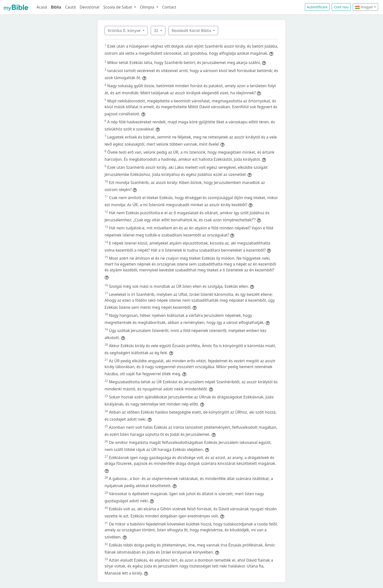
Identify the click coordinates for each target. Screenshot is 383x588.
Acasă (42, 7)
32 (157, 31)
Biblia (56, 7)
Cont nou (341, 7)
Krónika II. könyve (125, 31)
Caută (70, 7)
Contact (169, 7)
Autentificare (317, 7)
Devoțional (90, 7)
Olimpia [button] (148, 7)
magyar (364, 7)
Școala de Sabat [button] (118, 7)
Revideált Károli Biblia (192, 31)
